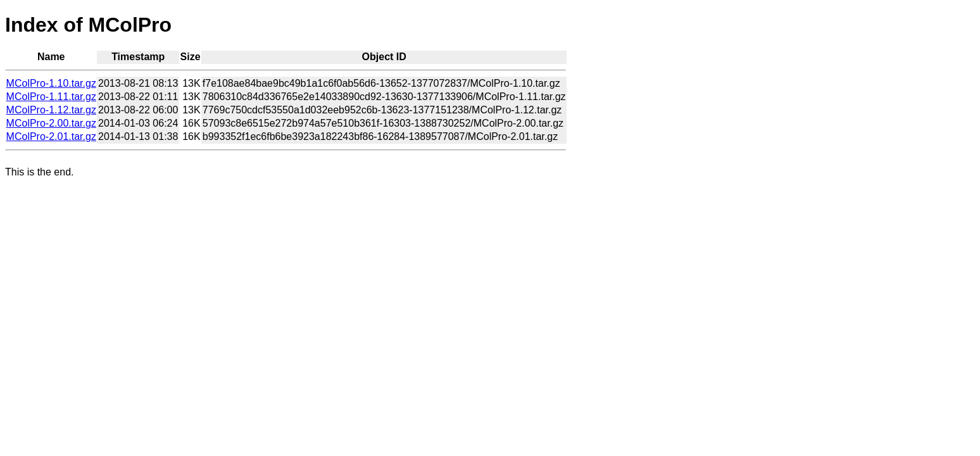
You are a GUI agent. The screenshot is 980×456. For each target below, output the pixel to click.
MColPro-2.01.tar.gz (51, 136)
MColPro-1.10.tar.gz (51, 83)
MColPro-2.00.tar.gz (51, 123)
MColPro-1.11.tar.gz (51, 97)
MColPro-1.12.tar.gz (51, 110)
